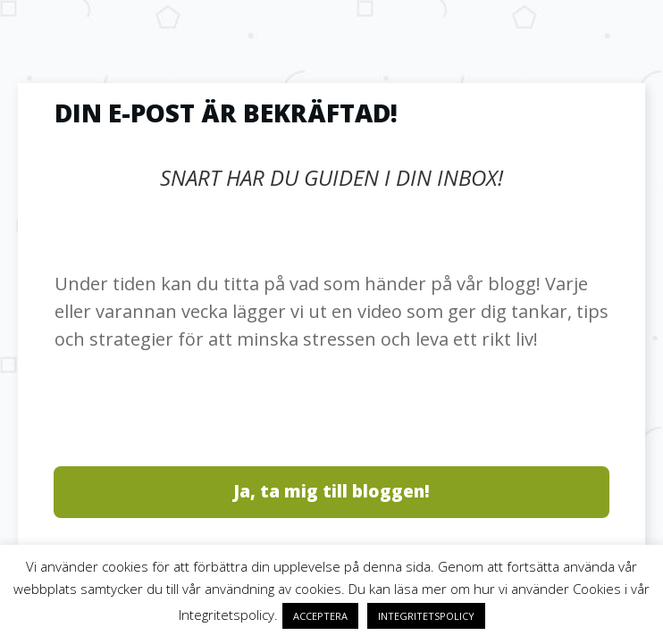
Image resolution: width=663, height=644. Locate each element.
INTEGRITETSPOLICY (426, 616)
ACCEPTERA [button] (320, 616)
